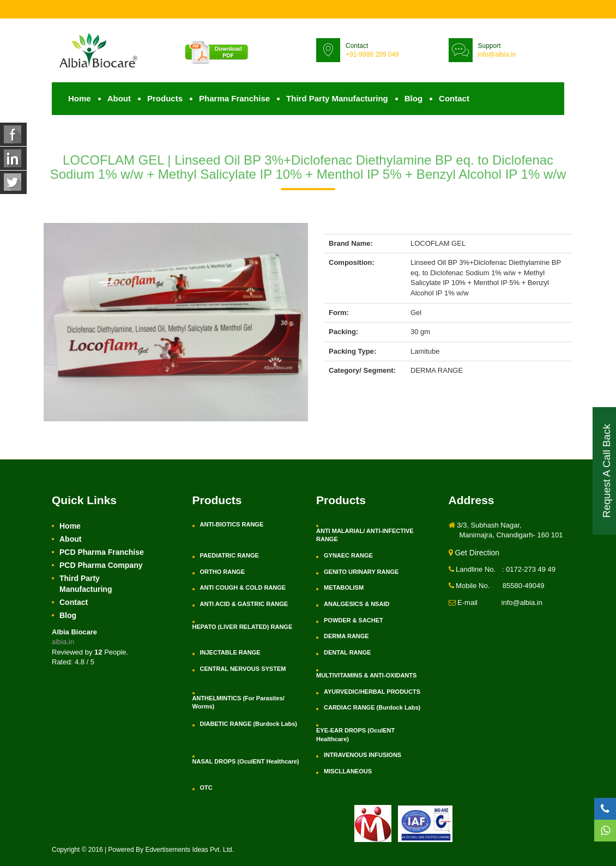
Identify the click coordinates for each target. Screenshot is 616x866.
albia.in (63, 642)
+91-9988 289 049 (372, 54)
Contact (454, 98)
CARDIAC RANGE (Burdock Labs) (372, 707)
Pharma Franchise (234, 98)
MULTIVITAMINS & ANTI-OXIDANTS (366, 675)
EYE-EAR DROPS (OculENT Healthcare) (355, 735)
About (119, 98)
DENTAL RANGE (347, 652)
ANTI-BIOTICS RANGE (232, 524)
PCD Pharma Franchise (102, 552)
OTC (206, 788)
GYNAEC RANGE (348, 555)
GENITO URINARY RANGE (361, 572)
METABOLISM (344, 588)
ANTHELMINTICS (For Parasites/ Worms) (238, 703)
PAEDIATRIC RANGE (230, 555)
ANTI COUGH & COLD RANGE (243, 588)
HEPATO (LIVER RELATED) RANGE (243, 627)
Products (165, 98)
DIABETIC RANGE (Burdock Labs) (249, 724)
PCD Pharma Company (101, 565)
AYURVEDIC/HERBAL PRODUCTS (372, 692)
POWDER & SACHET (354, 620)
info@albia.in (497, 54)
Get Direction (474, 553)
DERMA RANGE (346, 636)
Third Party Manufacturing (337, 98)
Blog (413, 98)
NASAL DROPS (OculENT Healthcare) (246, 761)
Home (80, 98)
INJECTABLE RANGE (230, 652)
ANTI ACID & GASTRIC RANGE (244, 604)
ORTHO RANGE (223, 572)
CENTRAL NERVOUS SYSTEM (243, 669)
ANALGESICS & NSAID (357, 604)
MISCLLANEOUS (348, 771)
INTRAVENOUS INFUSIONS (363, 755)
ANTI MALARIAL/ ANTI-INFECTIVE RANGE (365, 535)
